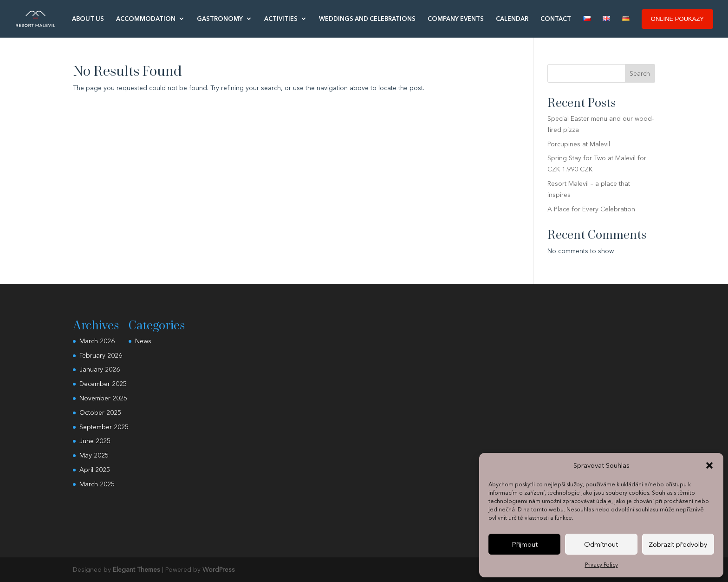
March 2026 (97, 341)
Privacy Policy (601, 565)
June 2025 (95, 441)
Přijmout (525, 544)
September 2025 (104, 427)
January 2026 (100, 369)
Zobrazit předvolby (678, 544)
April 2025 (95, 470)
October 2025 (100, 412)
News (143, 341)
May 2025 (94, 455)
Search (640, 73)
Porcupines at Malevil (579, 144)
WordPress (219, 569)
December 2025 (103, 384)
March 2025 (97, 484)
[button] (709, 465)
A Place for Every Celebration (591, 209)
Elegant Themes (136, 569)
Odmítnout (601, 544)
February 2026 (101, 355)
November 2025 (103, 398)
